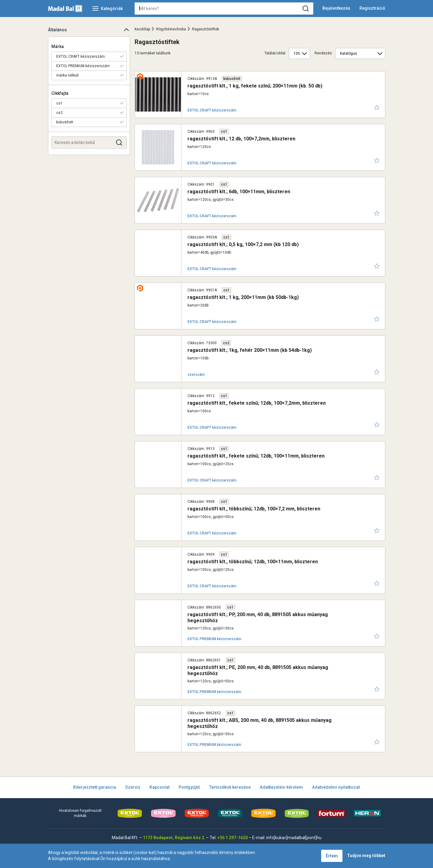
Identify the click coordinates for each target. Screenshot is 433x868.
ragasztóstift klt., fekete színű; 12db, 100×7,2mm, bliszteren (257, 403)
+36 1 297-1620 (232, 838)
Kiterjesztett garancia (95, 787)
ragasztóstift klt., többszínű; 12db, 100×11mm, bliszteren (253, 562)
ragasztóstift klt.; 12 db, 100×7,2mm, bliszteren (241, 139)
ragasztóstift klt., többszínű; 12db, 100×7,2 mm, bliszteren (254, 509)
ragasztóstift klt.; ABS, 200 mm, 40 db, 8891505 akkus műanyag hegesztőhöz (259, 723)
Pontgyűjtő (189, 787)
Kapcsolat (160, 787)
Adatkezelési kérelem (281, 787)
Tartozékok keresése (230, 787)
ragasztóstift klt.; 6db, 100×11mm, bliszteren (239, 192)
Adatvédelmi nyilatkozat (336, 787)
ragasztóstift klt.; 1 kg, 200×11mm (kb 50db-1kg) (243, 297)
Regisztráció (372, 8)
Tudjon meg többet (366, 856)
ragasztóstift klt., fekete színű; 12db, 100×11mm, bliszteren (256, 456)
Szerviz (133, 787)
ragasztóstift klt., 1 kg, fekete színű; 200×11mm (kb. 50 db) (255, 86)
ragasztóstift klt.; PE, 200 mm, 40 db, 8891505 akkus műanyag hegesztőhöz (258, 670)
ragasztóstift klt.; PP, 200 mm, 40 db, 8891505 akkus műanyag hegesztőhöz (258, 617)
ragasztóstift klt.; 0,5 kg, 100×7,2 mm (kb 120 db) (243, 244)
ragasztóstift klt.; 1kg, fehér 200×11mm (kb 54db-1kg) (250, 350)
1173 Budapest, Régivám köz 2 (174, 838)
